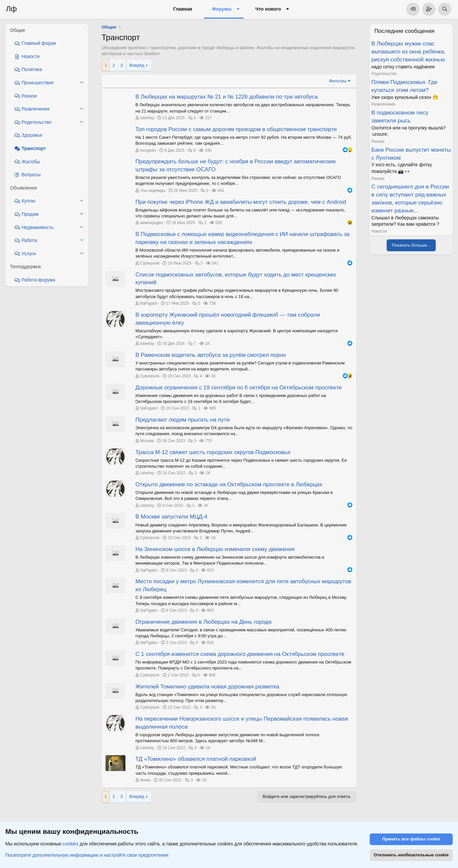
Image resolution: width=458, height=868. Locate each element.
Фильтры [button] (338, 81)
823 (210, 570)
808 (212, 675)
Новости (379, 231)
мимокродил (152, 223)
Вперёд (137, 65)
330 (208, 150)
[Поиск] (445, 9)
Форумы (222, 9)
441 (221, 191)
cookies (71, 844)
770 (209, 441)
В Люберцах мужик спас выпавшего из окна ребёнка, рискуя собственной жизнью (409, 52)
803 (210, 610)
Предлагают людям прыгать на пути (183, 420)
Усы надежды (153, 191)
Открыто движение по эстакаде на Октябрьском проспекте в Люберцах (229, 484)
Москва (147, 441)
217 (208, 118)
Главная (183, 9)
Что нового (268, 9)
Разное (378, 141)
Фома (145, 780)
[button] (238, 9)
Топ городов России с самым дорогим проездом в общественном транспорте (236, 129)
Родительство (384, 74)
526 (219, 223)
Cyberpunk (150, 263)
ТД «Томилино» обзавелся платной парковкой (196, 759)
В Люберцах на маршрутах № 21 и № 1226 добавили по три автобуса (227, 97)
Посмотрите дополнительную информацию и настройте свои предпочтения (87, 855)
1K (208, 344)
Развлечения (383, 104)
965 (212, 408)
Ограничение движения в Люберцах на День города (203, 622)
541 (215, 263)
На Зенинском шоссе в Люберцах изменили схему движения (215, 549)
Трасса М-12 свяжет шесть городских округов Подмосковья (213, 452)
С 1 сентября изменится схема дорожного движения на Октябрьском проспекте (240, 654)
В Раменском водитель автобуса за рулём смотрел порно (211, 355)
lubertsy (147, 118)
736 (212, 303)
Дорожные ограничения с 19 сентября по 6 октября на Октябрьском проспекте (239, 388)
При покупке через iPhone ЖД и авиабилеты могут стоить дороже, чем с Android (241, 202)
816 (210, 643)
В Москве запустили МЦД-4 (171, 517)
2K (214, 376)
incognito (148, 150)
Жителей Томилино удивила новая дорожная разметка (207, 687)
